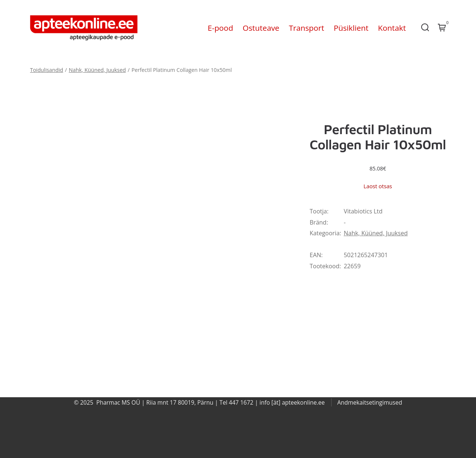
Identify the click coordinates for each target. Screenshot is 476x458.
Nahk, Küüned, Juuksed (97, 70)
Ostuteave (261, 28)
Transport (306, 28)
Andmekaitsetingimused (370, 402)
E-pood (220, 28)
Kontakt (392, 28)
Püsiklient (351, 28)
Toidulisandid (47, 70)
